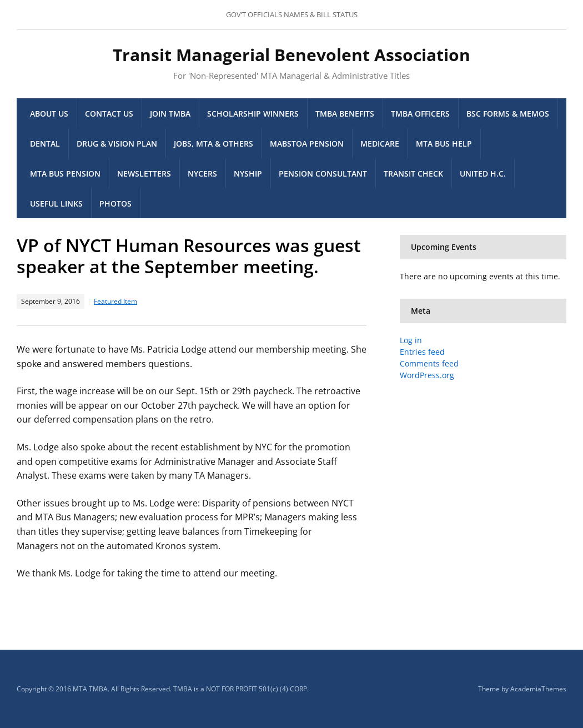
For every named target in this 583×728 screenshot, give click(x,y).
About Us (49, 114)
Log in (411, 340)
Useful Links (56, 204)
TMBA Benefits (345, 114)
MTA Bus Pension (65, 174)
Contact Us (109, 114)
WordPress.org (427, 375)
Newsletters (144, 174)
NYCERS (202, 174)
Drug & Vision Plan (117, 144)
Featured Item (115, 301)
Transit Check (413, 174)
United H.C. (483, 174)
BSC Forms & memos (508, 114)
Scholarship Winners (253, 114)
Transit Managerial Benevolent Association (291, 55)
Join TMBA (170, 114)
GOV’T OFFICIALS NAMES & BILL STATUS (292, 14)
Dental (45, 144)
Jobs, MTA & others (213, 144)
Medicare (380, 144)
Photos (115, 204)
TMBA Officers (420, 114)
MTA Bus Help (444, 144)
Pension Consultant (323, 174)
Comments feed (429, 363)
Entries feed (422, 352)
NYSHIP (248, 174)
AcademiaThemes (538, 689)
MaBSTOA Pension (307, 144)
